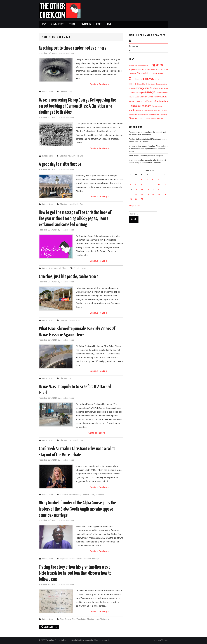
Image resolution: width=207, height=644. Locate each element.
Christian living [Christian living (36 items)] (143, 73)
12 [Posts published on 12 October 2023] (153, 184)
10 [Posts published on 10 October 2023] (142, 184)
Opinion (72, 24)
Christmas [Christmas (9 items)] (138, 84)
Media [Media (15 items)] (166, 93)
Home (109, 24)
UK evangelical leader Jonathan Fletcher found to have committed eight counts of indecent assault (148, 149)
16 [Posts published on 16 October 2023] (136, 189)
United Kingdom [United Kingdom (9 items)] (143, 115)
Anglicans (64, 559)
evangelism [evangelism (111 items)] (143, 88)
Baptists (63, 320)
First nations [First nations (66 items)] (157, 88)
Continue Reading (100, 84)
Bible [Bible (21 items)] (138, 70)
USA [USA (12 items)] (138, 119)
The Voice (100, 495)
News (44, 24)
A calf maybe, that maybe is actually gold (146, 156)
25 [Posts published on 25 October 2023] (148, 194)
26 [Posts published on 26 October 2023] (153, 194)
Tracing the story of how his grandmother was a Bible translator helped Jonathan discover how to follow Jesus (75, 573)
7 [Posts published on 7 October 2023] (164, 180)
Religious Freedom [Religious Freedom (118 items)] (140, 106)
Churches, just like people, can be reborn (69, 277)
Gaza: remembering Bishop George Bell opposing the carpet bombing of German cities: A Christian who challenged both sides (77, 106)
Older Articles (49, 627)
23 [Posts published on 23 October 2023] (136, 194)
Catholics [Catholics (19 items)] (132, 73)
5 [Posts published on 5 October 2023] (153, 180)
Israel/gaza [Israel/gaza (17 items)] (140, 93)
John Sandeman (67, 53)
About (99, 24)
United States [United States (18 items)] (154, 115)
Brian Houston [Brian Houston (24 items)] (162, 70)
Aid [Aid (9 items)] (136, 65)
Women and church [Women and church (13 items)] (158, 119)
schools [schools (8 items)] (140, 110)
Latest (45, 92)
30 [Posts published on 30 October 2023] (136, 199)
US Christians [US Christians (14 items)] (145, 119)
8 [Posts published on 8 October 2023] (130, 184)
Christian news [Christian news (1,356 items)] (141, 79)
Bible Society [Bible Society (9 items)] (145, 70)
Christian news (66, 92)
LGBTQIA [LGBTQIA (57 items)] (150, 92)
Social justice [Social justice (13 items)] (148, 110)
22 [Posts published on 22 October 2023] (131, 194)
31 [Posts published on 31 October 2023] (142, 199)
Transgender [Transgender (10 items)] (133, 115)
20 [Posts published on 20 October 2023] (159, 189)
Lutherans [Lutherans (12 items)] (159, 93)
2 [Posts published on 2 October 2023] (136, 180)
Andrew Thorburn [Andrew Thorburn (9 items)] (143, 65)
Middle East (78, 156)
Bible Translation (79, 619)
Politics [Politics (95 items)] (150, 101)
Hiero (155, 640)
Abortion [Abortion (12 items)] (132, 65)
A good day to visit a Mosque (60, 164)
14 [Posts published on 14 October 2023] (165, 184)
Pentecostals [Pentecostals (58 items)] (160, 97)
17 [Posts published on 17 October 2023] (142, 189)
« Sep (131, 206)
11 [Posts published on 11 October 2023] (148, 184)
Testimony (105, 619)
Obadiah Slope (57, 24)
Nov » (138, 206)
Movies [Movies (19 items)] (131, 97)
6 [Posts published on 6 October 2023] (158, 180)
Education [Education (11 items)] (132, 88)
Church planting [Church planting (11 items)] (161, 84)
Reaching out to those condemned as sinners (73, 48)
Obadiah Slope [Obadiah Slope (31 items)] (146, 97)
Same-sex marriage (91, 559)
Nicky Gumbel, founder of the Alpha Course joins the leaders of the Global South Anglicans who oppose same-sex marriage (77, 509)
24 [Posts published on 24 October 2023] (142, 194)
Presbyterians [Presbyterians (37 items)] (161, 101)
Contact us (86, 24)
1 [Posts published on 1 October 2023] (130, 180)
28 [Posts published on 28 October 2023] (165, 194)
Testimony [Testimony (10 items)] (157, 110)
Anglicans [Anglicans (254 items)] (156, 65)
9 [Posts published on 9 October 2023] (136, 184)
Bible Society (65, 619)
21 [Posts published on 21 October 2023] (165, 189)
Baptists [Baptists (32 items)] (132, 70)
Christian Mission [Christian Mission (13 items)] (157, 73)
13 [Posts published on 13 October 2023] (159, 184)
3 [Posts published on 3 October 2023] (142, 180)
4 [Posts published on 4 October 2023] (147, 180)
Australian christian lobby (70, 495)
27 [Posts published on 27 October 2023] (159, 194)
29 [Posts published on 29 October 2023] (131, 199)
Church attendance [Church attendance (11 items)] (149, 84)
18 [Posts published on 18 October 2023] (148, 189)
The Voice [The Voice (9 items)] (164, 110)
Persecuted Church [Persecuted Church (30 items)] (137, 101)
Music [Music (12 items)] (137, 97)
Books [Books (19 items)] (152, 70)
